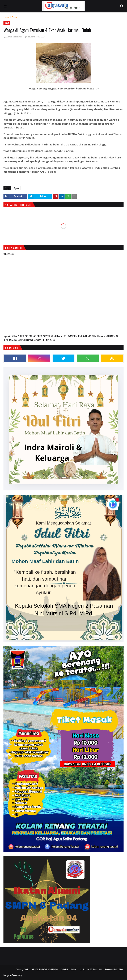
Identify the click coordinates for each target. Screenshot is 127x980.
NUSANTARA (113, 336)
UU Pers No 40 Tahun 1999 (91, 969)
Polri (24, 340)
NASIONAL (83, 336)
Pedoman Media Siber (114, 969)
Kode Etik (64, 969)
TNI (43, 340)
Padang (18, 340)
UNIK (47, 340)
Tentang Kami (22, 969)
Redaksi (74, 969)
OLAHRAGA (9, 340)
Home (7, 17)
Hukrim (60, 336)
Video (52, 340)
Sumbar (30, 340)
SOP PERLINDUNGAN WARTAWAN (44, 969)
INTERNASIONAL (71, 336)
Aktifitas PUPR (16, 336)
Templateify (17, 975)
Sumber (37, 340)
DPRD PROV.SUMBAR (47, 336)
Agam (15, 17)
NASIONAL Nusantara (97, 336)
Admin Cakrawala (14, 37)
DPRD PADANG (30, 336)
